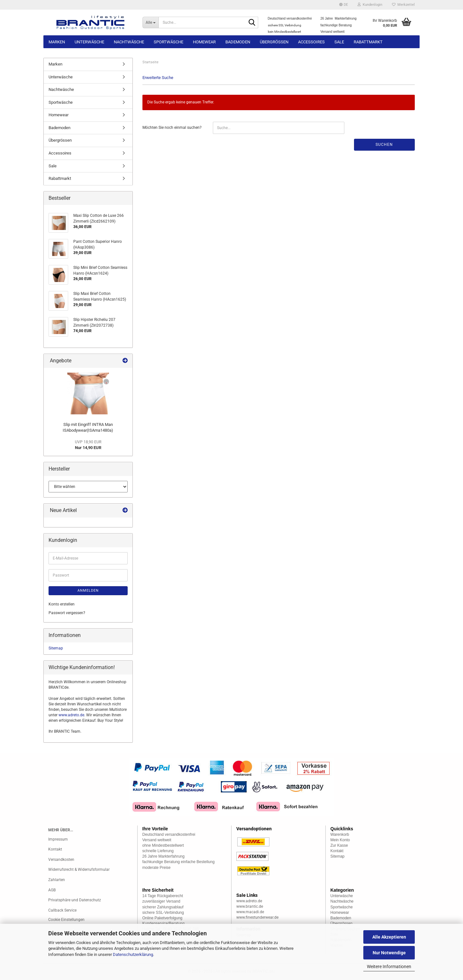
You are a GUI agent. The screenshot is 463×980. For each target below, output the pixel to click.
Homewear (204, 42)
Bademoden (238, 42)
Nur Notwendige (389, 953)
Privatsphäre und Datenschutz (75, 900)
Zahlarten (57, 880)
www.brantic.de (250, 906)
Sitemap (56, 648)
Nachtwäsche (129, 42)
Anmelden (88, 591)
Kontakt (55, 849)
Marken (57, 42)
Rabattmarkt (368, 42)
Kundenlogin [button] (370, 5)
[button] (344, 5)
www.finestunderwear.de (257, 917)
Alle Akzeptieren (389, 937)
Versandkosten (61, 860)
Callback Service (62, 910)
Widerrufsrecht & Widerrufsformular (79, 870)
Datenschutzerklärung (133, 954)
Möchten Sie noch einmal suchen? (172, 128)
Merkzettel (403, 5)
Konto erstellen (62, 604)
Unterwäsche (89, 42)
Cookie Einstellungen (66, 920)
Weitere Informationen (389, 967)
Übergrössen (274, 42)
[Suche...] (151, 22)
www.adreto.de (71, 715)
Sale (339, 42)
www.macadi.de (250, 912)
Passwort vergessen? (67, 613)
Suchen (384, 145)
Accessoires (311, 42)
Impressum (58, 839)
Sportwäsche (168, 42)
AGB (52, 890)
